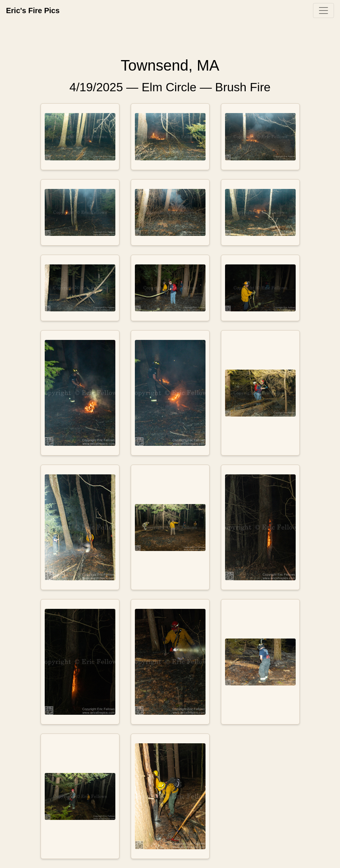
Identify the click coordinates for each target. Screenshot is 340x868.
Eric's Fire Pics (33, 11)
